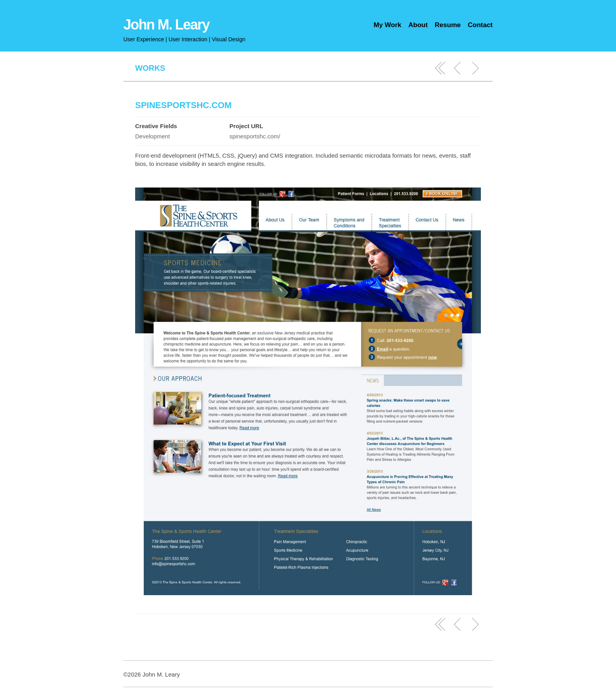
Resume (448, 25)
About (418, 25)
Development (152, 136)
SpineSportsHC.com (183, 105)
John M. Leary (166, 25)
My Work (388, 25)
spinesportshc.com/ (255, 136)
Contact (480, 25)
